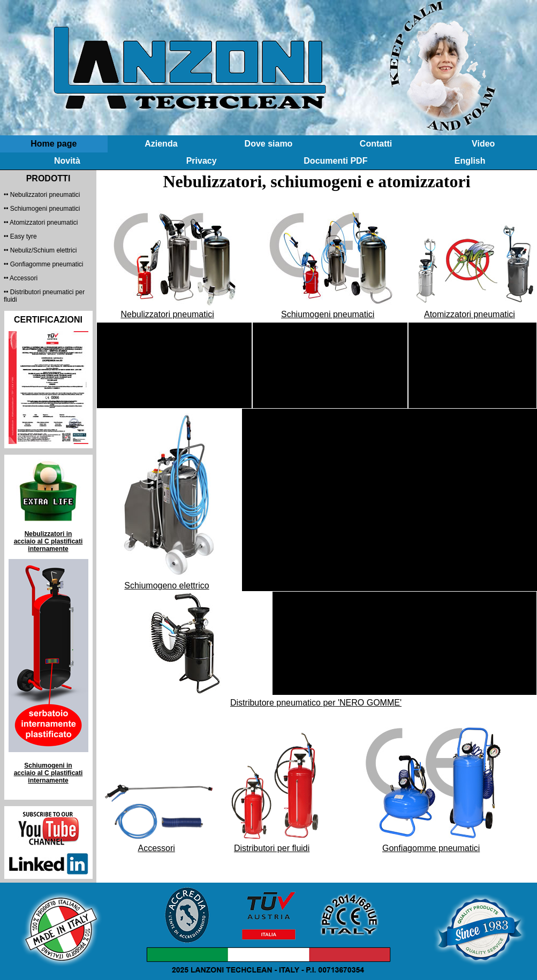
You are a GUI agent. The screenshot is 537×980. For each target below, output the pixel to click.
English (470, 161)
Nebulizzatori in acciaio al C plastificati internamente (48, 541)
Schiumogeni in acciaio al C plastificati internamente (48, 773)
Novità (67, 161)
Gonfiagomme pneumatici (431, 848)
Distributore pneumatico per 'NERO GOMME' (316, 703)
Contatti (376, 144)
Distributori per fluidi (272, 848)
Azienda (161, 144)
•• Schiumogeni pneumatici (42, 209)
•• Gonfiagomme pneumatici (43, 264)
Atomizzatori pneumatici (470, 314)
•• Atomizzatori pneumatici (41, 223)
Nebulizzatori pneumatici (168, 314)
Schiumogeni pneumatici (328, 314)
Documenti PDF (335, 161)
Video (483, 144)
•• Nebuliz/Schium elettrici (40, 250)
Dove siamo (269, 144)
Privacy (202, 161)
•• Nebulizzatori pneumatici (42, 195)
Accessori (156, 848)
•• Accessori (21, 278)
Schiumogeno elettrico (167, 585)
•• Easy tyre (20, 236)
